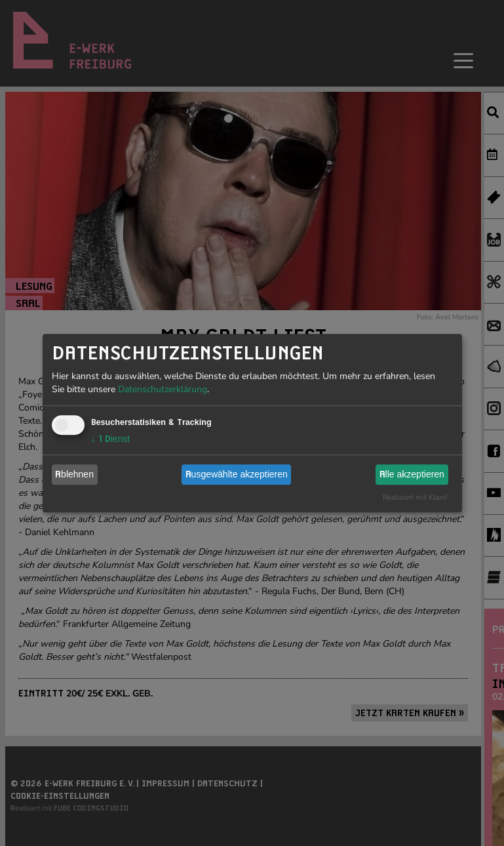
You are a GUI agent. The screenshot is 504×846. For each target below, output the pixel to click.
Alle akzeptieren (412, 474)
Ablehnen (74, 474)
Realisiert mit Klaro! (415, 497)
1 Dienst (111, 439)
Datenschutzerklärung (163, 389)
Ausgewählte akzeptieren (237, 474)
